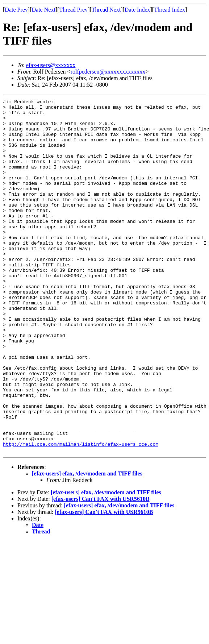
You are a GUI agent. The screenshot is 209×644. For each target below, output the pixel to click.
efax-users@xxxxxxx (51, 65)
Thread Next (106, 10)
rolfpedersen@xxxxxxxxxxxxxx (108, 72)
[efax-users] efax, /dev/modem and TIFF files (87, 544)
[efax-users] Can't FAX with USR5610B (101, 570)
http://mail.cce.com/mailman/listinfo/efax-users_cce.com (81, 514)
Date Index (137, 10)
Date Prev (16, 10)
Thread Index (170, 10)
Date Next (44, 10)
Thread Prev (73, 10)
